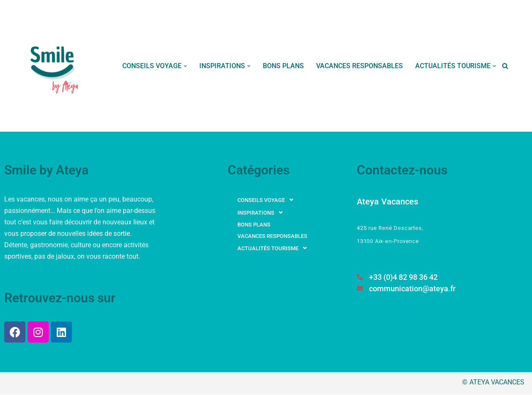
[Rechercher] (505, 66)
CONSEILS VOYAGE (268, 200)
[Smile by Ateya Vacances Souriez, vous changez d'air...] (55, 66)
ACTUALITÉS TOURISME (274, 248)
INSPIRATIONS (262, 213)
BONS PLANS (283, 66)
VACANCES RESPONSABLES (360, 66)
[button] (185, 66)
